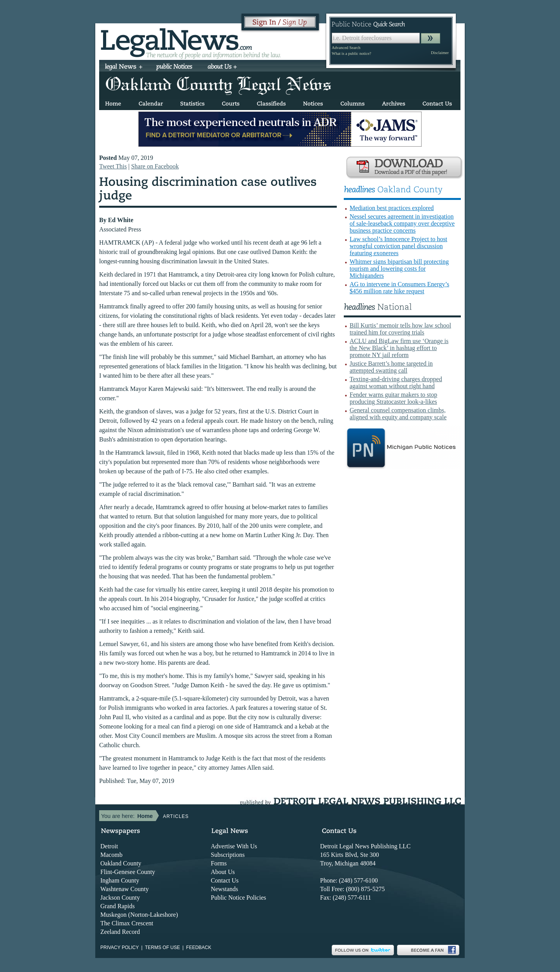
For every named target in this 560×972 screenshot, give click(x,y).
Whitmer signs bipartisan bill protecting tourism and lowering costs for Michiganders (399, 269)
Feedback (199, 947)
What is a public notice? (351, 53)
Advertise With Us (234, 846)
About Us (223, 872)
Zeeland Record (120, 932)
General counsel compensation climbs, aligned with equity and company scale (398, 414)
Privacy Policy (120, 947)
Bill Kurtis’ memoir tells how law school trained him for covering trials (400, 329)
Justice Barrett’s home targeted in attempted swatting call (391, 367)
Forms (219, 863)
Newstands (224, 889)
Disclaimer (440, 53)
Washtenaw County (124, 889)
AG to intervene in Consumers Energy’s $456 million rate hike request (399, 288)
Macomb (111, 855)
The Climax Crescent (127, 923)
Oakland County (121, 863)
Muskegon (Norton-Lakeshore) (139, 915)
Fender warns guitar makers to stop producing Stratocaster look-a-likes (393, 398)
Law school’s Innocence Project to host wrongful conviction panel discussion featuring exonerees (398, 246)
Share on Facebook (155, 166)
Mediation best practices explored (392, 208)
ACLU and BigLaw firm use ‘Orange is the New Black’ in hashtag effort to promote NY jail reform (399, 348)
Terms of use (163, 947)
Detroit (109, 846)
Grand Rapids (117, 906)
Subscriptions (228, 855)
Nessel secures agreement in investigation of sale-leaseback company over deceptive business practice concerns (402, 223)
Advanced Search (346, 48)
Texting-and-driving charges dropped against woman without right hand (396, 383)
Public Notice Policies (238, 898)
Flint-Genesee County (128, 872)
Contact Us (225, 880)
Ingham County (120, 880)
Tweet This (113, 166)
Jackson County (120, 898)
